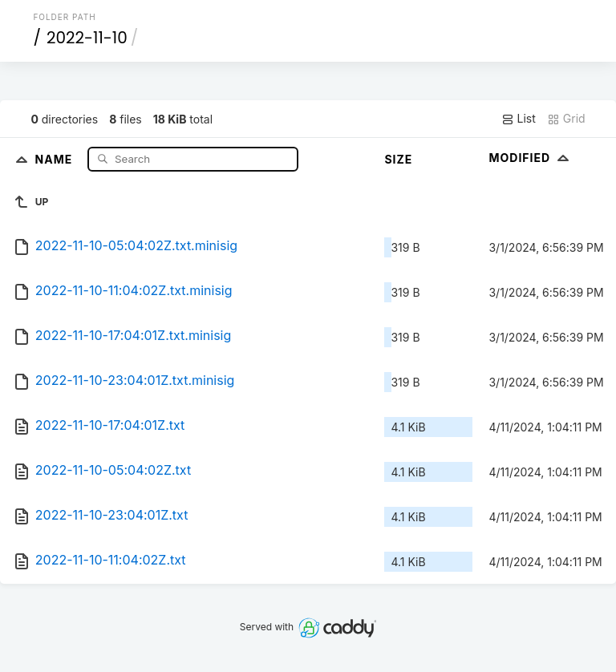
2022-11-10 (87, 38)
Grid (566, 119)
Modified (531, 158)
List (519, 119)
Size (398, 159)
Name (56, 158)
